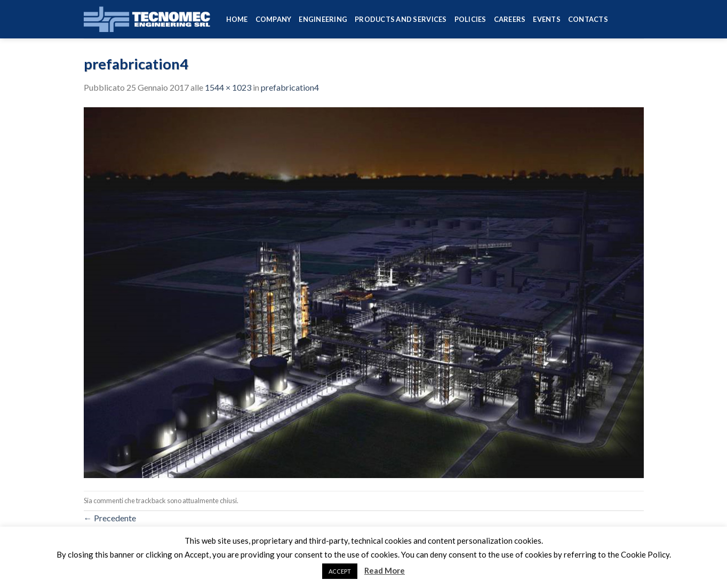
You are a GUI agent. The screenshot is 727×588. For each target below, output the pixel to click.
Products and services (401, 19)
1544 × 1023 (228, 87)
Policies (470, 19)
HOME (237, 19)
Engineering (323, 19)
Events (547, 19)
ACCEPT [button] (340, 571)
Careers (510, 19)
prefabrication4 (290, 87)
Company (274, 19)
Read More (385, 570)
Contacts (588, 19)
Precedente (110, 518)
